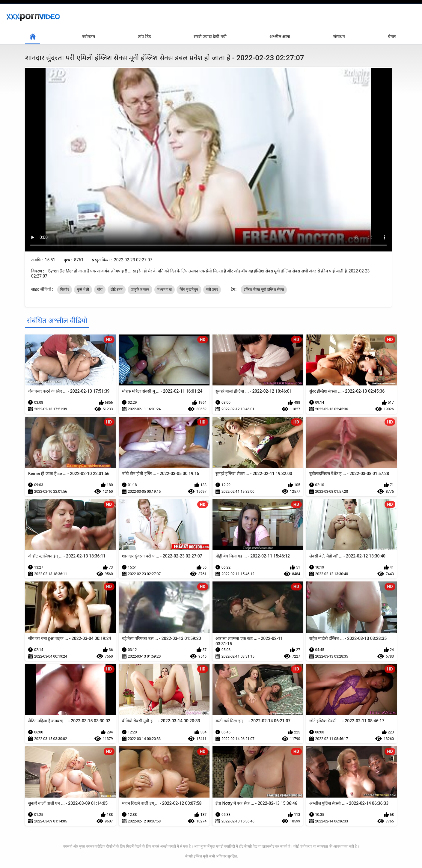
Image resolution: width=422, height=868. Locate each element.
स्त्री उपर (212, 290)
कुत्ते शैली (83, 290)
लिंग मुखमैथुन (189, 290)
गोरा (100, 290)
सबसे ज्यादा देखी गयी (210, 37)
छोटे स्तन (117, 290)
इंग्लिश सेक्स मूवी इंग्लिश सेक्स (264, 290)
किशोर (65, 290)
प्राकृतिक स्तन (140, 290)
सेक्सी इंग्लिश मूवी (197, 856)
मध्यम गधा (165, 290)
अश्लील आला (280, 37)
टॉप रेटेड (144, 37)
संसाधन (339, 37)
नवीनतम (88, 37)
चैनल (392, 37)
